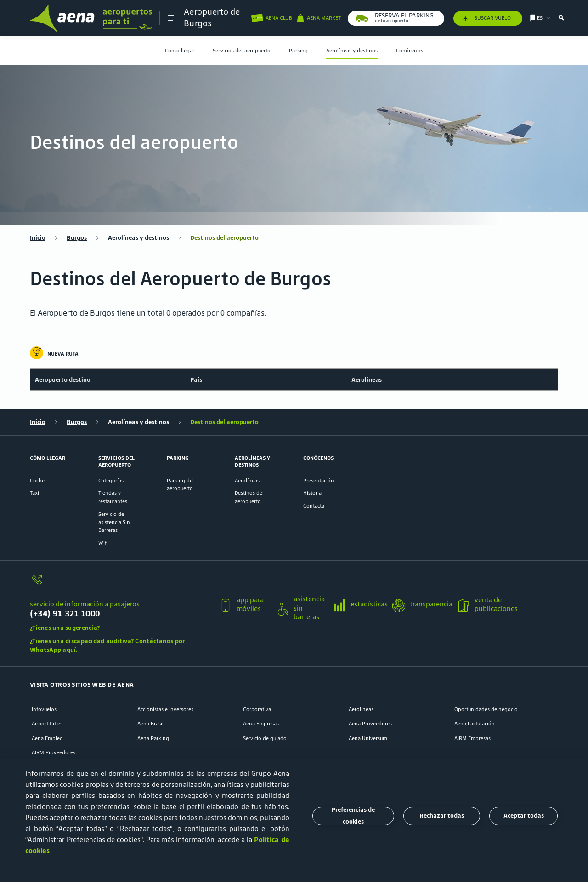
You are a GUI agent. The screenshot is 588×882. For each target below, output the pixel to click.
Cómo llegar (180, 50)
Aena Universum (368, 738)
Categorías (111, 480)
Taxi (34, 493)
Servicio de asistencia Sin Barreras (114, 522)
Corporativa (257, 709)
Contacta (314, 506)
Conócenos (410, 50)
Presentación (319, 480)
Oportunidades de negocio (486, 709)
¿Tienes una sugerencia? (65, 628)
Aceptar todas (524, 816)
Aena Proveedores (370, 723)
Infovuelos (44, 709)
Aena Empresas (261, 723)
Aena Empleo (47, 738)
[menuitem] (180, 51)
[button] (171, 18)
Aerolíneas (247, 480)
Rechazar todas (442, 816)
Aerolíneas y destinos (352, 50)
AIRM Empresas (472, 738)
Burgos (77, 238)
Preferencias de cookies (353, 816)
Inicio (38, 238)
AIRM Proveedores (54, 752)
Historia (312, 493)
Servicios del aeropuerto (242, 50)
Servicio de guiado (265, 738)
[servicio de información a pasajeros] (121, 584)
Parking (298, 50)
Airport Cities (47, 723)
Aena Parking (153, 738)
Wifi (103, 543)
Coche (37, 480)
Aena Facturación (475, 723)
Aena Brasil (150, 723)
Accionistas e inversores (165, 709)
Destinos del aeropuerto (224, 238)
